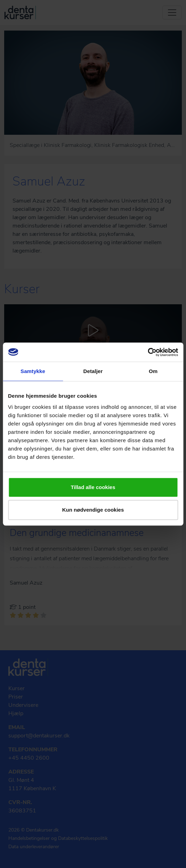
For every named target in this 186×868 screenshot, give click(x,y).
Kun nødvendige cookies (93, 510)
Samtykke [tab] (33, 371)
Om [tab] (153, 371)
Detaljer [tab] (93, 371)
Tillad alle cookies (93, 487)
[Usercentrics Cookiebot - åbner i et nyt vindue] (148, 352)
